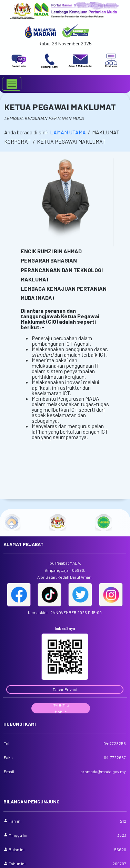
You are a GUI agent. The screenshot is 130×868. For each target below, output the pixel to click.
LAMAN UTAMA (68, 132)
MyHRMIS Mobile (61, 708)
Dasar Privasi (65, 689)
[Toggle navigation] (12, 84)
